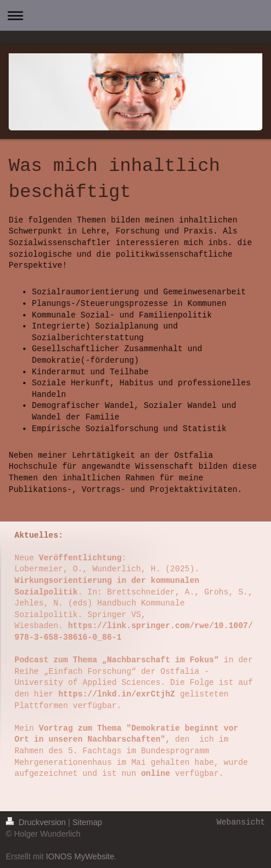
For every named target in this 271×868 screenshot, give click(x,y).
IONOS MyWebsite (80, 856)
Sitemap (87, 822)
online (155, 774)
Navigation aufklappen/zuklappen (135, 15)
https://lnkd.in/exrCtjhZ (117, 694)
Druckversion (37, 822)
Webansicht (241, 822)
